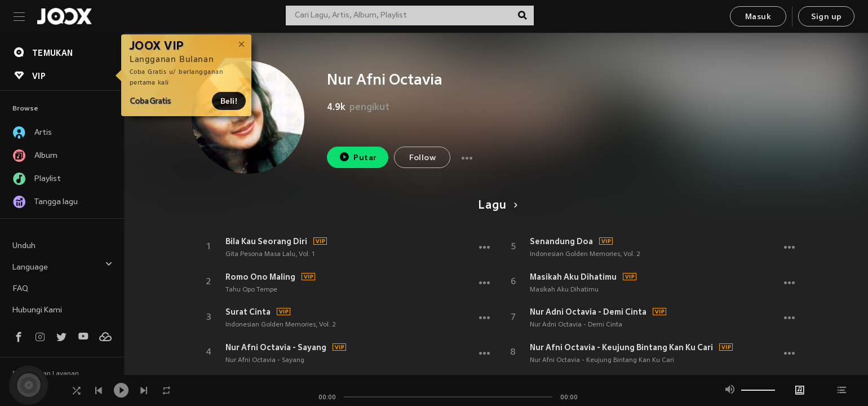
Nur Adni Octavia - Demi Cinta (588, 312)
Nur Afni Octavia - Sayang (276, 347)
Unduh (24, 246)
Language (63, 266)
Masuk (758, 17)
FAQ (20, 289)
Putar (358, 157)
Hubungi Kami (37, 310)
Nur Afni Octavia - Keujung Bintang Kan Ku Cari (621, 347)
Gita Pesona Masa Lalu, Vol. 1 (270, 254)
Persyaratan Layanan (46, 374)
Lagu (496, 206)
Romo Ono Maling (260, 277)
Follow (422, 158)
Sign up (827, 17)
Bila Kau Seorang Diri (266, 241)
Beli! (229, 101)
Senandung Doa (561, 241)
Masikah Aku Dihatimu (573, 277)
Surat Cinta (248, 312)
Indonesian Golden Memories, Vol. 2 (281, 325)
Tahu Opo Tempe (251, 290)
